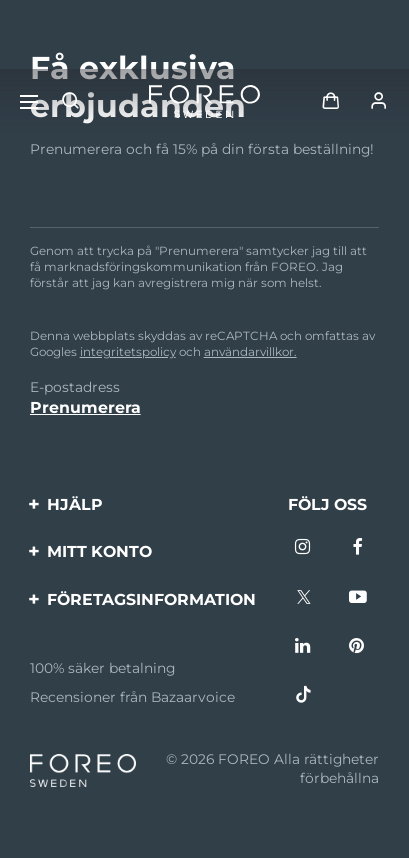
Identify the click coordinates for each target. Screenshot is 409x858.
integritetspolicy (128, 352)
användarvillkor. (250, 352)
